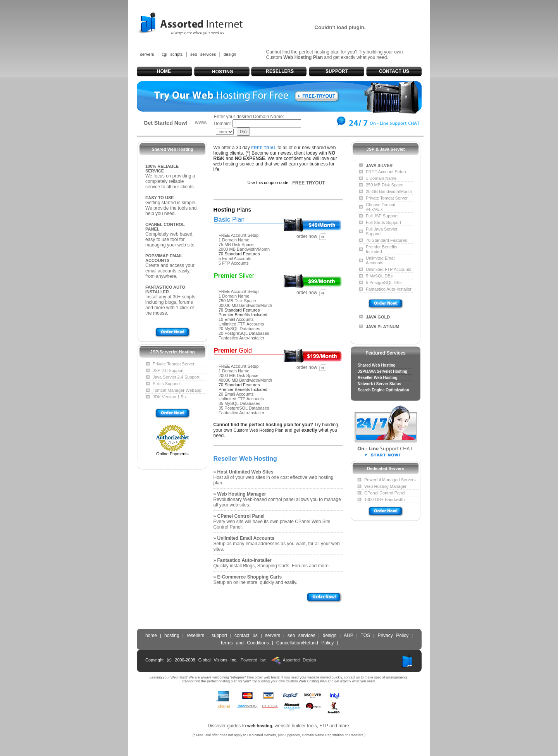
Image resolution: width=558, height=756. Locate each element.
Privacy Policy (393, 635)
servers (147, 54)
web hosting (260, 726)
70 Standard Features (239, 254)
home (151, 635)
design (230, 54)
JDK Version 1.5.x (170, 397)
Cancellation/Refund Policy (305, 643)
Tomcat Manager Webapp (177, 390)
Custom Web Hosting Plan (259, 430)
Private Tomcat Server (174, 364)
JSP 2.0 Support (168, 370)
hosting (172, 635)
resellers (195, 635)
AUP (349, 635)
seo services (203, 54)
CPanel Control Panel (385, 493)
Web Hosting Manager (385, 486)
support (219, 635)
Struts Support (166, 384)
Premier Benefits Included (243, 315)
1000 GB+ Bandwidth (384, 499)
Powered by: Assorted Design (278, 660)
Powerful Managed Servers (390, 480)
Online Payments (172, 454)
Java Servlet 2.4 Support (176, 377)
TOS (367, 635)
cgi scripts (172, 54)
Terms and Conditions (245, 643)
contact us (246, 635)
